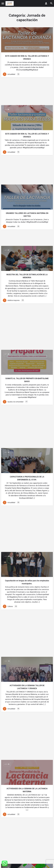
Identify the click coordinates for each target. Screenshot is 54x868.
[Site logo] (10, 3)
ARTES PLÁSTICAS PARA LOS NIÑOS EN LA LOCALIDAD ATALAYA (27, 563)
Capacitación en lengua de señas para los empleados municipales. (27, 386)
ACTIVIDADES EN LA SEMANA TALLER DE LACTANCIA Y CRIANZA (27, 446)
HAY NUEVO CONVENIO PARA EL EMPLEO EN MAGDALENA (27, 743)
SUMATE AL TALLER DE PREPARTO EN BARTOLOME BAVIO (27, 269)
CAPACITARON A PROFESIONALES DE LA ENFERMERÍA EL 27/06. (27, 680)
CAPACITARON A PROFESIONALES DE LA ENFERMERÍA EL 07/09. (27, 326)
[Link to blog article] (27, 40)
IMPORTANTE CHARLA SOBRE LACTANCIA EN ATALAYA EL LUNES (27, 621)
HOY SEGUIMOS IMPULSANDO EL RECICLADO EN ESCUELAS (27, 802)
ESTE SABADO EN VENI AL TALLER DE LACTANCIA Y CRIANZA (27, 57)
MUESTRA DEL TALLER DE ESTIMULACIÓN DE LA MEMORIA (27, 209)
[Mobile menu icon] (3, 3)
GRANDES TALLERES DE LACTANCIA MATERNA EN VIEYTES (27, 162)
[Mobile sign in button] (46, 3)
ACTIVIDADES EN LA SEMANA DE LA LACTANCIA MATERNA (27, 503)
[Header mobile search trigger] (51, 3)
